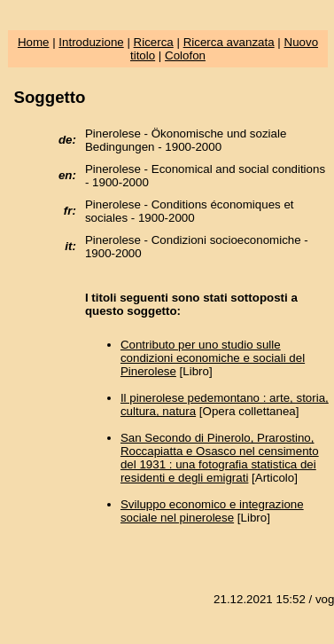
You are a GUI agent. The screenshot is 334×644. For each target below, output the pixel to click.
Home (34, 42)
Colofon (185, 55)
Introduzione (91, 42)
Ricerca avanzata (229, 42)
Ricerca (154, 42)
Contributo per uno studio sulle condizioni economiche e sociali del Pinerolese (213, 358)
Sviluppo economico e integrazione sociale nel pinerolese (212, 511)
